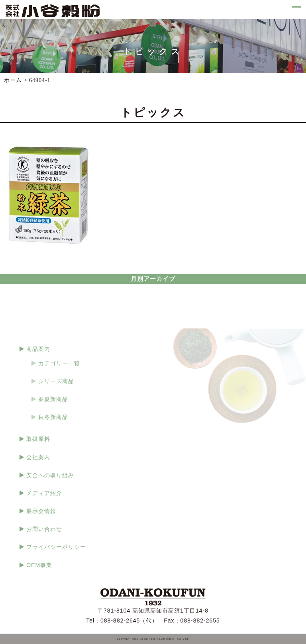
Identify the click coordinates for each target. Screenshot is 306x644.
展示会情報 (41, 511)
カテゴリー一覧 (59, 363)
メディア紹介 (44, 493)
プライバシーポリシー (56, 547)
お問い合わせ (44, 529)
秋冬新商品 (53, 417)
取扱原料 (38, 439)
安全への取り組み (50, 475)
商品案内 (38, 349)
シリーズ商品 (56, 381)
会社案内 (38, 457)
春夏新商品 (53, 399)
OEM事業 (39, 565)
